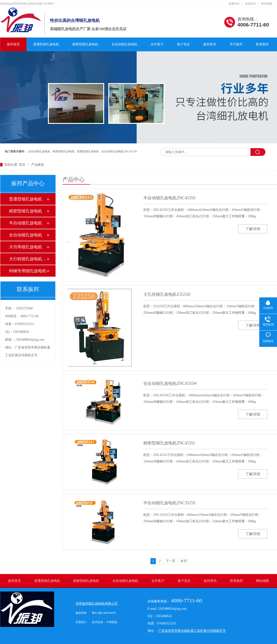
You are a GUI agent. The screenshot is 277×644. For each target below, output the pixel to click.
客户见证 (183, 44)
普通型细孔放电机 (46, 44)
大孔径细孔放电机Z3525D (167, 294)
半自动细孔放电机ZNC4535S (169, 198)
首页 (23, 165)
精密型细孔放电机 (85, 44)
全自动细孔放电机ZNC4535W (119, 151)
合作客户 (157, 44)
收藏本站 (234, 4)
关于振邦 (236, 44)
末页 (184, 561)
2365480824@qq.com (30, 340)
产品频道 (38, 165)
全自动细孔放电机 (124, 44)
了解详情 (253, 229)
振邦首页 (13, 44)
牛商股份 (112, 622)
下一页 (171, 561)
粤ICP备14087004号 (104, 613)
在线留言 (250, 4)
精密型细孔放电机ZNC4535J (169, 443)
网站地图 (267, 4)
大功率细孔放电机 (26, 247)
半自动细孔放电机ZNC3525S (169, 503)
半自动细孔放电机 (26, 223)
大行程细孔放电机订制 (28, 259)
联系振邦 (262, 44)
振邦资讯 (210, 44)
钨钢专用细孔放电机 (28, 271)
